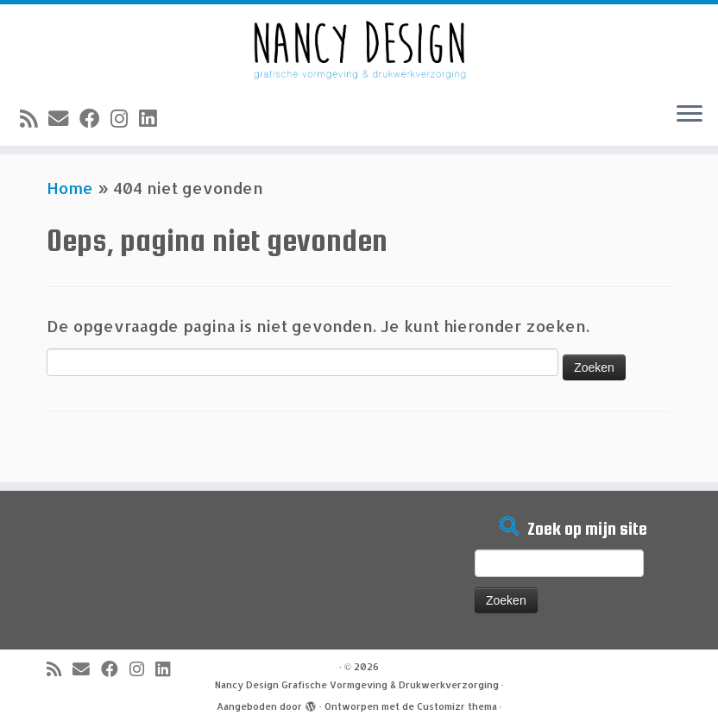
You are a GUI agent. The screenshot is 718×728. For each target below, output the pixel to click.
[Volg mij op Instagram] (125, 118)
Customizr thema (457, 706)
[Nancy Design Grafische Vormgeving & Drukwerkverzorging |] (359, 46)
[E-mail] (64, 118)
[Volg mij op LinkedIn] (153, 118)
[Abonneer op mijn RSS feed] (34, 118)
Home (70, 188)
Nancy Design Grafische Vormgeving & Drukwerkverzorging (357, 685)
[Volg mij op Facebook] (95, 118)
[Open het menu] (690, 115)
